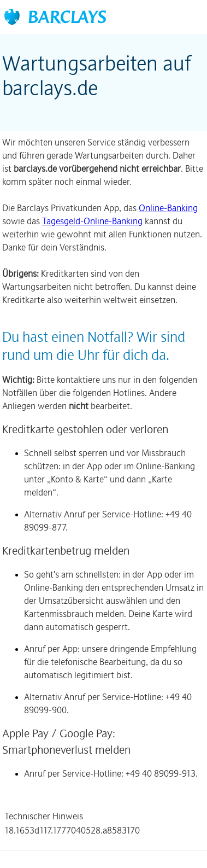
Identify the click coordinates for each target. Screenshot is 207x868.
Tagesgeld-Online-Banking (92, 221)
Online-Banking (168, 208)
